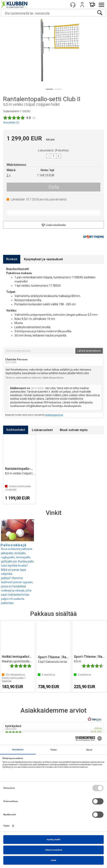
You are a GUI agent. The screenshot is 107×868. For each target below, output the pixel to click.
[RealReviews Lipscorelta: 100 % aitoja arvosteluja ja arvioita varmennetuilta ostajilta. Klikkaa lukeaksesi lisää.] (95, 719)
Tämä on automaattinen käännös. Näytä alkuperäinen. (35, 378)
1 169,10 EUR (46, 175)
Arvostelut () (11, 122)
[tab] (12, 259)
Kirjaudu (82, 5)
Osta (54, 187)
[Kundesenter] (73, 5)
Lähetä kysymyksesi (89, 351)
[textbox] (39, 351)
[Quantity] (54, 156)
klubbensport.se (54, 415)
